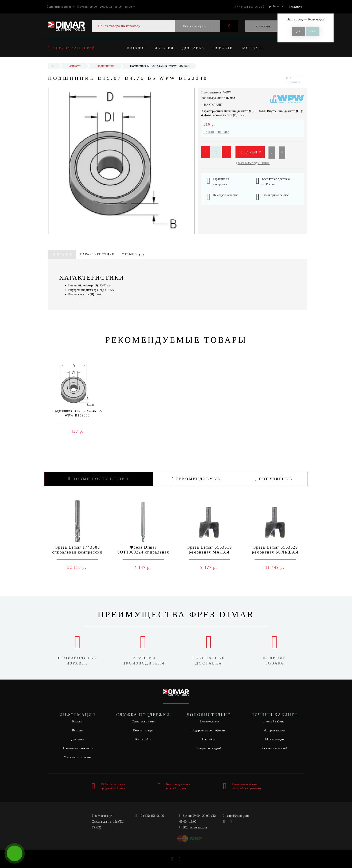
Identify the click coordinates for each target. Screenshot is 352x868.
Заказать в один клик (253, 163)
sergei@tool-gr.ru (238, 816)
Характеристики (97, 254)
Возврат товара (143, 730)
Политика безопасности (77, 748)
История (165, 48)
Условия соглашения (77, 757)
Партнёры (209, 739)
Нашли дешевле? (216, 132)
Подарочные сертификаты (209, 730)
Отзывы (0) (133, 254)
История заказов (274, 730)
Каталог (136, 48)
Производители (209, 721)
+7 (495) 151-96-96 (151, 816)
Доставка (195, 48)
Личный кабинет (274, 721)
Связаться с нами (143, 721)
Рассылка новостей (275, 748)
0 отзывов (293, 82)
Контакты (256, 48)
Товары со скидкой (209, 748)
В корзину (250, 152)
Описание (62, 254)
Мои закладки (274, 739)
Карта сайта (143, 739)
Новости (225, 48)
